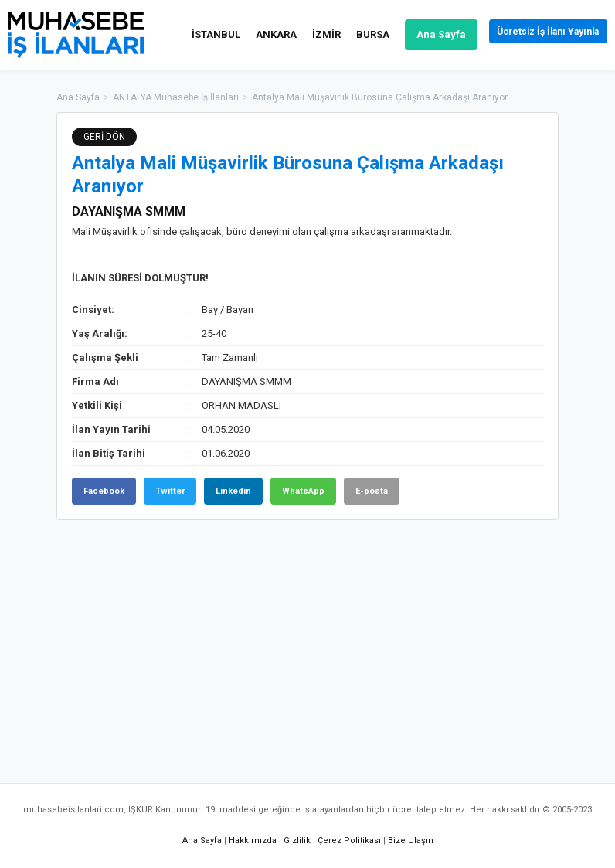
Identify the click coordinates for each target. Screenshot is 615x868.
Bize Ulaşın (411, 841)
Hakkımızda (253, 841)
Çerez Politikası (349, 841)
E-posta (372, 491)
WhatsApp (303, 491)
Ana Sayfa (421, 34)
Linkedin (233, 491)
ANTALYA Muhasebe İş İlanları (176, 97)
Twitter (170, 491)
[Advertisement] (307, 644)
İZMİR (306, 34)
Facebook (104, 491)
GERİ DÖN (104, 137)
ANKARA (256, 34)
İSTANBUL (196, 34)
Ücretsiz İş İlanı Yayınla (538, 34)
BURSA (353, 34)
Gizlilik (297, 841)
